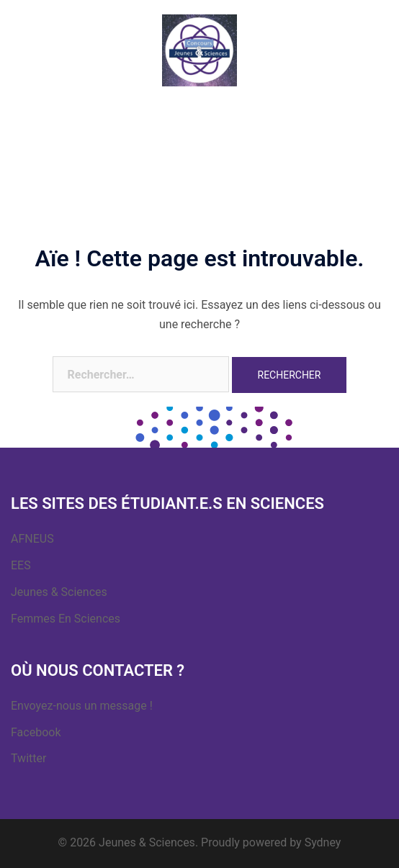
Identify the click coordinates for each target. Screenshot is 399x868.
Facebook (36, 732)
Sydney (323, 842)
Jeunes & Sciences (59, 592)
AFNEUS (32, 539)
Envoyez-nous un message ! (82, 706)
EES (21, 565)
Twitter (28, 758)
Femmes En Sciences (66, 619)
